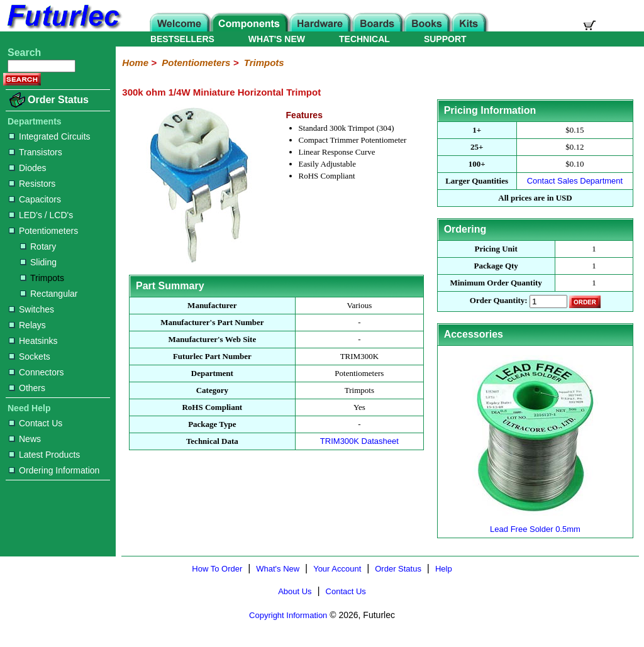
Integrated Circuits (50, 136)
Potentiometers (43, 231)
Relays (27, 325)
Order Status (58, 100)
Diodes (28, 168)
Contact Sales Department (575, 181)
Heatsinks (33, 341)
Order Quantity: (499, 301)
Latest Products (44, 455)
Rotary (38, 246)
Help (444, 569)
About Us (295, 591)
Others (27, 388)
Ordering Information (54, 470)
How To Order (217, 569)
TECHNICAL (364, 39)
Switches (31, 309)
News (25, 439)
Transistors (36, 152)
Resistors (32, 184)
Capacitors (35, 199)
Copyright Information (288, 615)
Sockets (30, 357)
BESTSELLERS (182, 39)
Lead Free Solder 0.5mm (535, 524)
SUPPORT (445, 39)
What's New (278, 569)
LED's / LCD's (41, 215)
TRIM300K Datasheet (359, 441)
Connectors (36, 372)
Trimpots (42, 278)
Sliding (38, 262)
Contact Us (36, 423)
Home (135, 63)
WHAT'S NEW (277, 39)
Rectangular (49, 294)
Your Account (337, 569)
